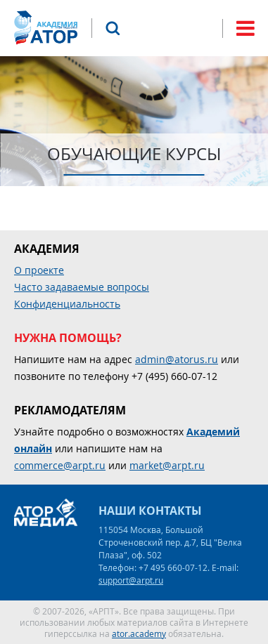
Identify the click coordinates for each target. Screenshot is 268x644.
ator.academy (139, 633)
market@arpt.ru (167, 465)
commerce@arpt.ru (60, 465)
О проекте (39, 270)
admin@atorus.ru (177, 359)
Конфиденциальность (67, 304)
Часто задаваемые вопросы (82, 287)
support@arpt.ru (131, 580)
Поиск (113, 28)
